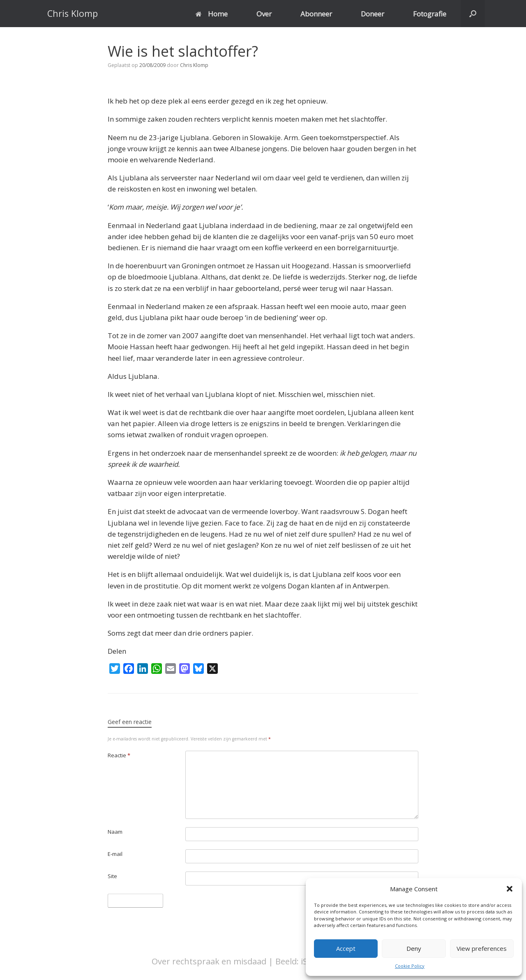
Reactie (119, 755)
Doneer (373, 14)
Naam (115, 832)
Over (264, 14)
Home (212, 14)
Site (112, 876)
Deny (414, 948)
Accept (346, 948)
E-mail (115, 854)
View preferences (482, 948)
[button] (510, 889)
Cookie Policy (410, 966)
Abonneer (316, 14)
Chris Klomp (194, 65)
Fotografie (430, 14)
